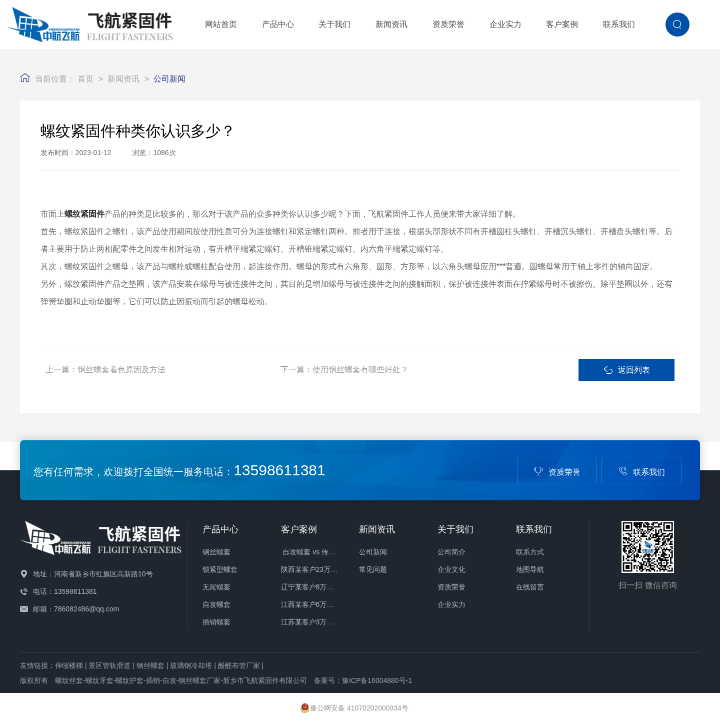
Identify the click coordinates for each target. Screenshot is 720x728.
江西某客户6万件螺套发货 (321, 604)
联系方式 (530, 552)
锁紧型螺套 (220, 569)
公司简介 (451, 552)
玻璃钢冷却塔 (191, 665)
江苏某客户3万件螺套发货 (321, 622)
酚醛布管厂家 (239, 665)
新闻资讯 (391, 24)
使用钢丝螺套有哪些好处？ (360, 370)
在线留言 (530, 587)
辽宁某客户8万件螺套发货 (321, 587)
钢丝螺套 (216, 552)
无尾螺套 (216, 587)
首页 (85, 79)
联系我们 (619, 24)
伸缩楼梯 (69, 665)
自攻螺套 (216, 604)
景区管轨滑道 (109, 665)
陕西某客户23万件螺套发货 (323, 569)
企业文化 (451, 569)
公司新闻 (169, 79)
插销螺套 (216, 622)
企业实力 (505, 24)
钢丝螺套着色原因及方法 (121, 370)
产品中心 (278, 24)
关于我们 (334, 24)
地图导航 (530, 569)
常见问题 (373, 569)
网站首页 (221, 24)
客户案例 (562, 24)
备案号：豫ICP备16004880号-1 (363, 680)
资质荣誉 (448, 24)
